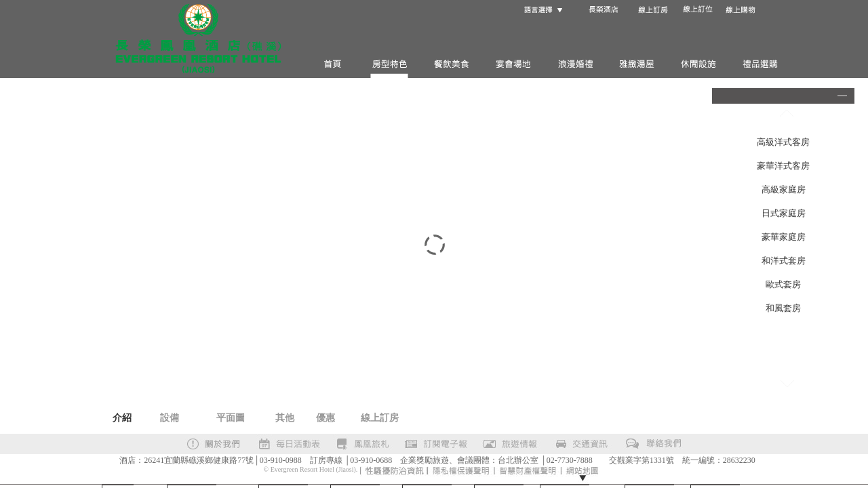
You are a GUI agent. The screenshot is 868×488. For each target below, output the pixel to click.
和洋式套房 (784, 261)
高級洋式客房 (783, 142)
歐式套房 (783, 284)
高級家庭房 (784, 189)
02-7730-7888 (570, 460)
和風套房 (783, 308)
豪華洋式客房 (783, 166)
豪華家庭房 (784, 237)
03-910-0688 (371, 460)
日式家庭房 (784, 213)
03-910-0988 (281, 460)
